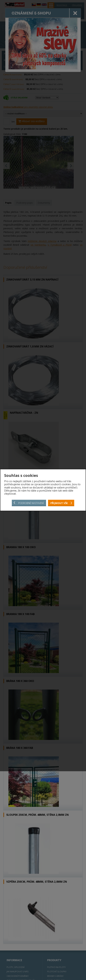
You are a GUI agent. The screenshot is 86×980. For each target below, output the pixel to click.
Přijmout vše (59, 503)
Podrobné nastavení (31, 503)
